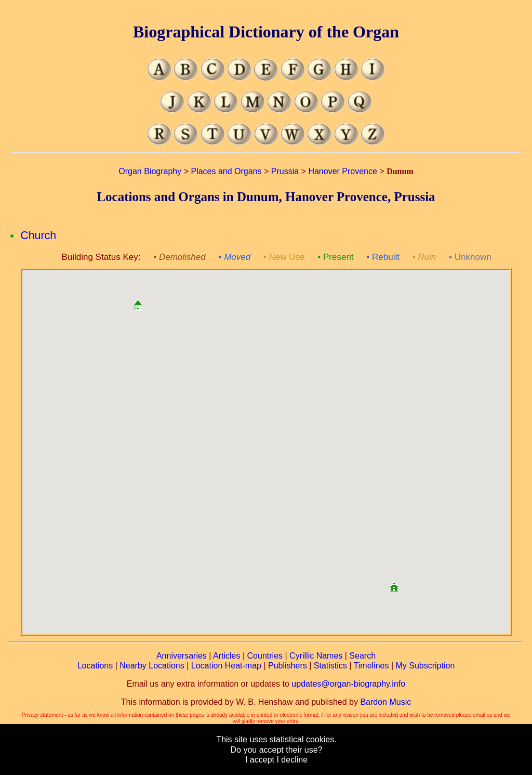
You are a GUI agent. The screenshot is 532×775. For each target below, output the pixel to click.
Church (38, 235)
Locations (95, 666)
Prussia (285, 171)
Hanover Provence (343, 171)
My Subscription (425, 666)
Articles (227, 656)
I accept (260, 760)
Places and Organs (226, 171)
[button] (138, 301)
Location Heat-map (226, 666)
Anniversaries (182, 656)
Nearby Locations (152, 666)
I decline (292, 760)
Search (362, 656)
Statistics (330, 666)
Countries (265, 656)
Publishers (288, 666)
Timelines (371, 666)
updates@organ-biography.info (348, 684)
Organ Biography (150, 171)
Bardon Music (385, 702)
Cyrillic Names (316, 656)
